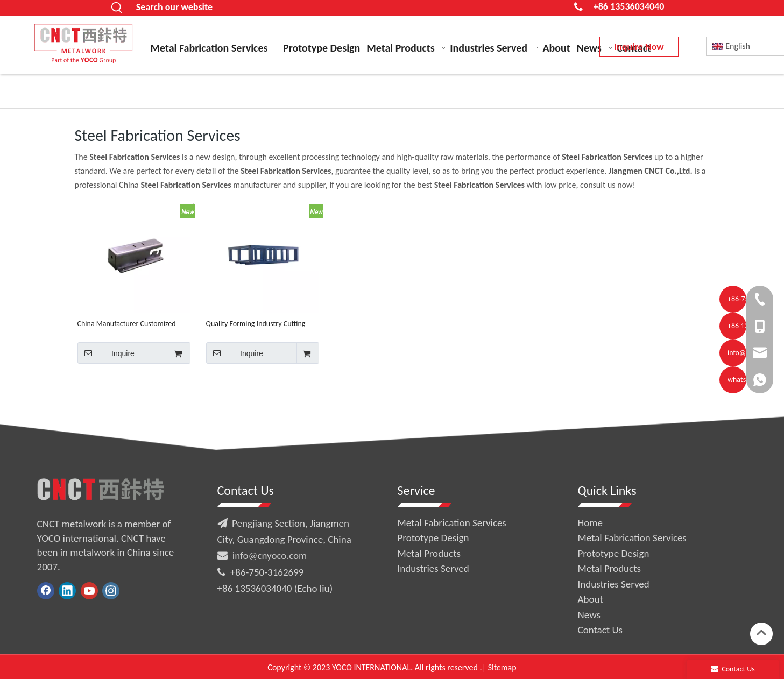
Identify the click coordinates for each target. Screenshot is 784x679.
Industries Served (433, 568)
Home (591, 523)
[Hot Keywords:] (117, 8)
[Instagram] (111, 591)
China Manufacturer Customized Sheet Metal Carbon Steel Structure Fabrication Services (132, 324)
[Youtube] (89, 591)
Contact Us (601, 630)
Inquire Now (639, 47)
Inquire (106, 353)
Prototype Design (433, 538)
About (591, 599)
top (761, 633)
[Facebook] (46, 591)
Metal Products (429, 553)
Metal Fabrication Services (452, 523)
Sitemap (502, 667)
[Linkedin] (67, 591)
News (589, 615)
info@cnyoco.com (270, 556)
